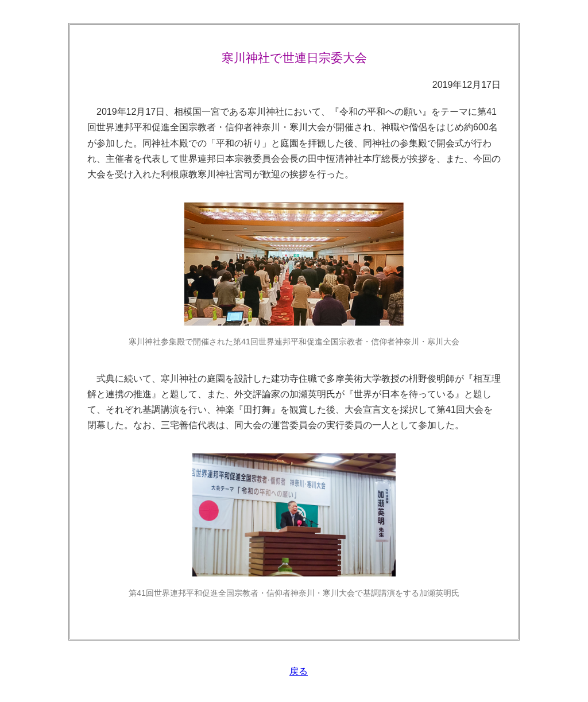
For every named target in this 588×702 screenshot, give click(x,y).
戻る (299, 671)
